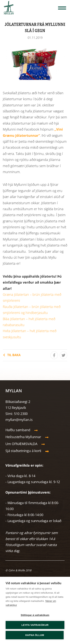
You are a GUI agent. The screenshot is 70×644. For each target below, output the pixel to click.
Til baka (14, 355)
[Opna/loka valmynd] (62, 8)
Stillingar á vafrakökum (35, 615)
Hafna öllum (35, 635)
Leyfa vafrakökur (35, 625)
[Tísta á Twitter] (63, 355)
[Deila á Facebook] (54, 355)
